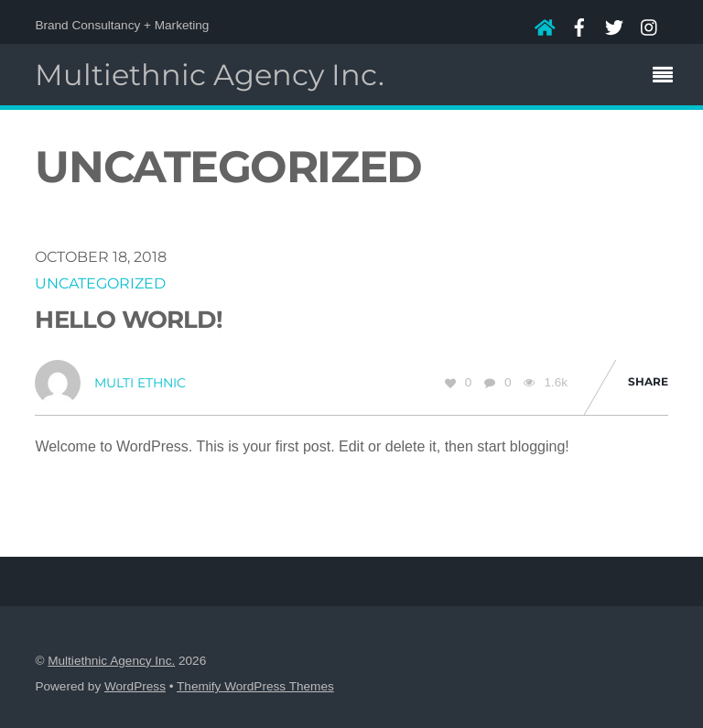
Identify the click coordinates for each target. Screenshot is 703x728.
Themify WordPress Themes (255, 686)
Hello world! (129, 319)
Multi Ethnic (140, 383)
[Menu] (667, 77)
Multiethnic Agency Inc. (111, 661)
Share (648, 381)
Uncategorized (100, 283)
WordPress (135, 686)
